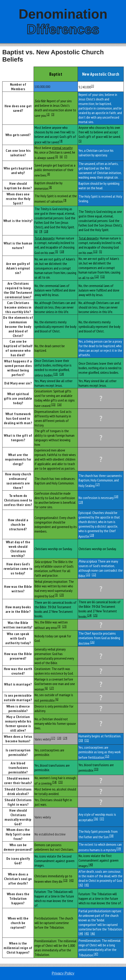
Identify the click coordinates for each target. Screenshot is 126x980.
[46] (93, 933)
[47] (96, 954)
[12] (97, 277)
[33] (96, 769)
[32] (107, 756)
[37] (102, 819)
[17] (98, 484)
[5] (80, 141)
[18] (116, 496)
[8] (48, 174)
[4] (61, 141)
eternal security (62, 148)
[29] (65, 738)
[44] (81, 933)
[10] (46, 231)
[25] (95, 615)
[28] (59, 738)
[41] (71, 880)
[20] (92, 535)
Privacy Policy (63, 973)
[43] (87, 885)
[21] (88, 575)
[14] (62, 374)
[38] (111, 836)
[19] (81, 502)
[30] (81, 740)
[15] (53, 404)
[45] (87, 933)
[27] (52, 688)
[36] (96, 819)
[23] (62, 595)
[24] (89, 615)
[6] (61, 157)
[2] (48, 114)
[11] (95, 252)
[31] (87, 740)
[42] (81, 885)
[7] (66, 157)
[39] (119, 849)
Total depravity (44, 238)
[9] (65, 200)
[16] (59, 404)
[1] (93, 86)
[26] (92, 642)
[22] (94, 575)
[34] (54, 782)
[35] (61, 782)
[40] (91, 865)
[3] (53, 114)
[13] (56, 374)
